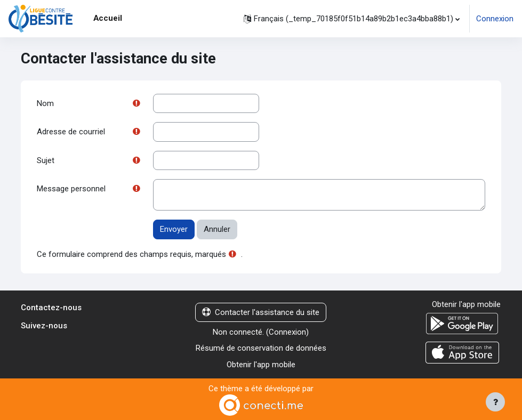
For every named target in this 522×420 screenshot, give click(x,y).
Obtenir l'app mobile (261, 365)
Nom (45, 103)
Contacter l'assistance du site (261, 312)
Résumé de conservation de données (261, 348)
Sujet (46, 160)
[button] (352, 19)
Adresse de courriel (71, 132)
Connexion (495, 19)
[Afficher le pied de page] (495, 402)
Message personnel (71, 189)
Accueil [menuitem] (108, 18)
